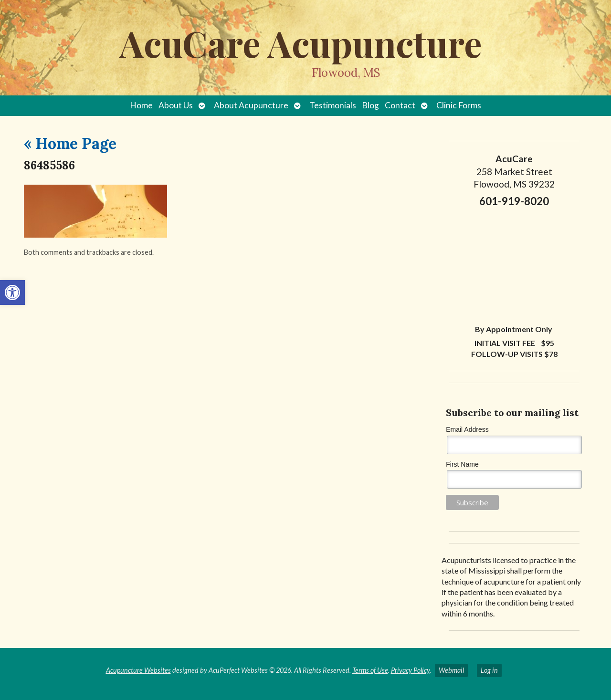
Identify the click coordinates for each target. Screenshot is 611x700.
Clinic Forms (459, 105)
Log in (489, 670)
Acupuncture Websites (138, 670)
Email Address (467, 429)
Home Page (70, 143)
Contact (400, 105)
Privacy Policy (410, 670)
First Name (462, 464)
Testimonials (333, 105)
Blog (370, 105)
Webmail (451, 670)
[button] (12, 293)
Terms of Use (370, 670)
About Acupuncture (251, 105)
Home (141, 105)
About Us (176, 105)
